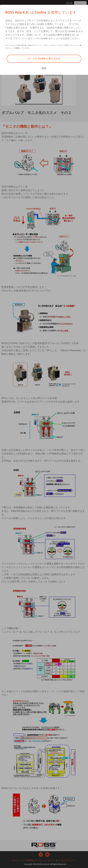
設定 (44, 68)
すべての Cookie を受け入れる (44, 58)
